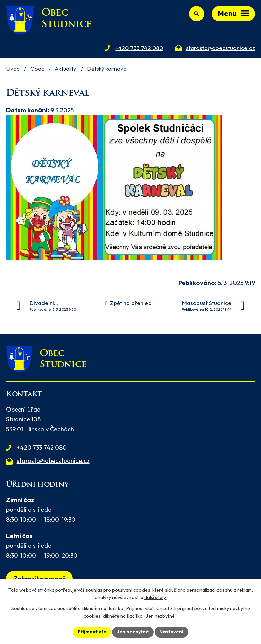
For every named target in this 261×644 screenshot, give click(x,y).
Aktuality (66, 68)
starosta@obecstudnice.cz (53, 461)
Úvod (13, 68)
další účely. (155, 598)
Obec (37, 68)
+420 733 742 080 (42, 447)
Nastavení (171, 632)
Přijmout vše (92, 632)
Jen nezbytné (133, 632)
